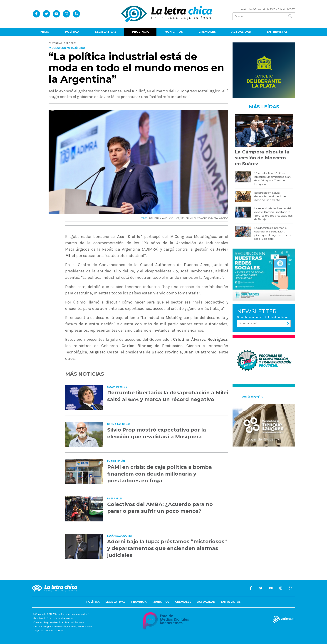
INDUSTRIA (155, 218)
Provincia (140, 32)
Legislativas (106, 32)
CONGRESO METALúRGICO (213, 218)
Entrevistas (277, 32)
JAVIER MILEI (188, 218)
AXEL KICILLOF (171, 218)
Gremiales (207, 32)
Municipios (174, 32)
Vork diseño (252, 397)
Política (72, 32)
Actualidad (241, 32)
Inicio (45, 32)
